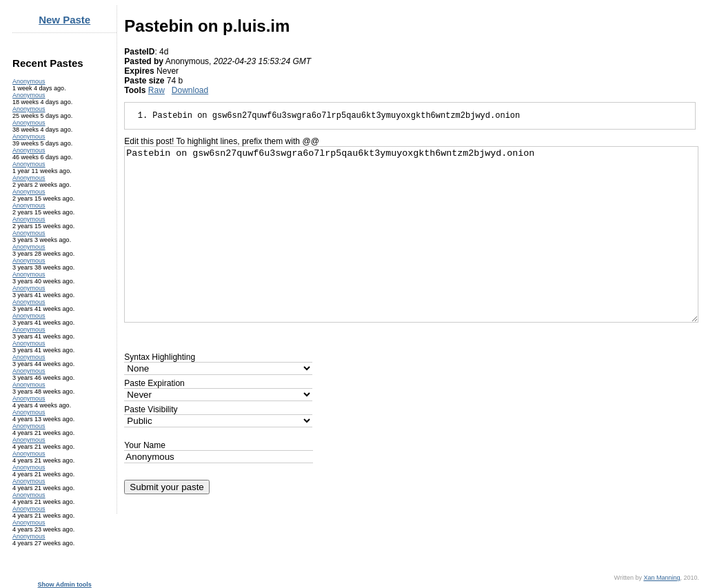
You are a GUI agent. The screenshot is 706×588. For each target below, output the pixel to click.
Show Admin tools (65, 585)
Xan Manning (662, 578)
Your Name (145, 445)
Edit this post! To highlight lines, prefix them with (221, 141)
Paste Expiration (154, 383)
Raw (157, 90)
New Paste (64, 20)
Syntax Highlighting (160, 357)
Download (190, 90)
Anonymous (29, 81)
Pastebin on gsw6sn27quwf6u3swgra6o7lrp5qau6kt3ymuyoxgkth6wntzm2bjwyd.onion (411, 234)
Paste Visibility (151, 409)
